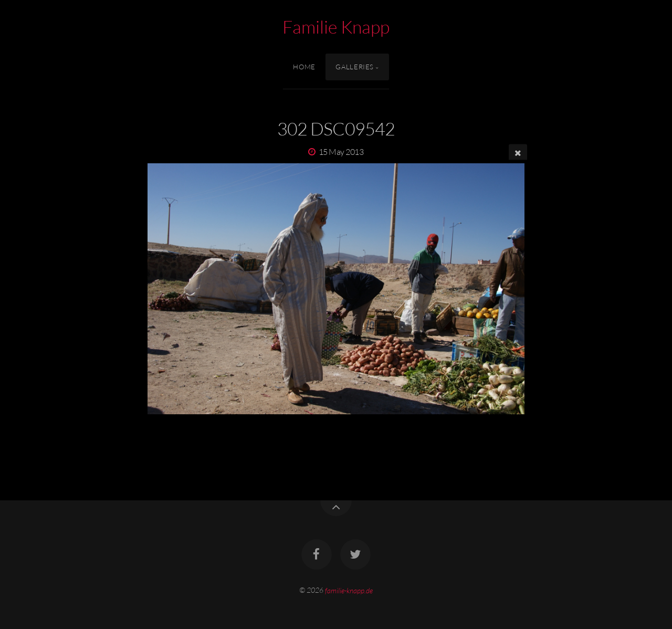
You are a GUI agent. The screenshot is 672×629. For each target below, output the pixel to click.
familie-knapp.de (349, 590)
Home (304, 67)
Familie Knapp (336, 27)
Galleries (355, 67)
